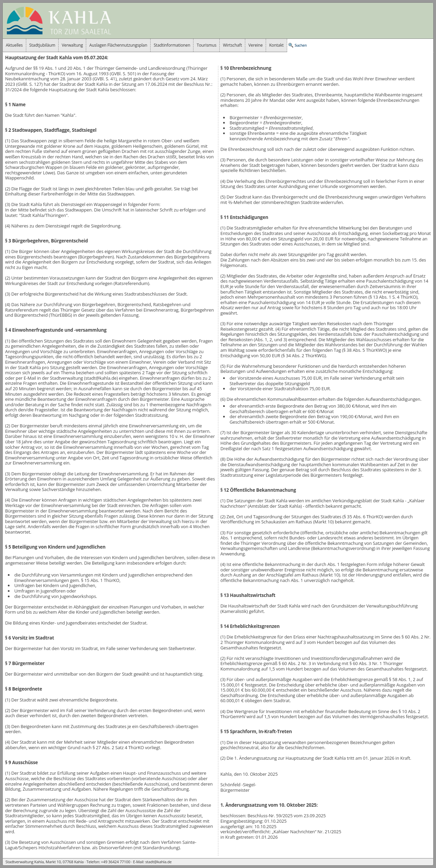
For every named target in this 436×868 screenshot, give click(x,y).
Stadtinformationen (172, 45)
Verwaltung (72, 45)
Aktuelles (14, 45)
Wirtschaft (232, 45)
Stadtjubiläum (42, 45)
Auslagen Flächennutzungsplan (118, 45)
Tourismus (206, 45)
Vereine (255, 45)
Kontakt (276, 45)
